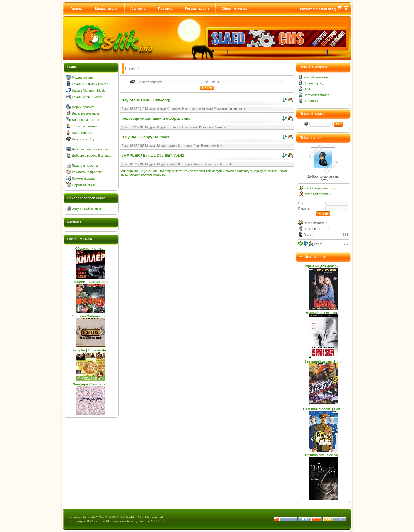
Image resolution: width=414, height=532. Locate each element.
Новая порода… (316, 83)
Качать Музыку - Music (89, 90)
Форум (162, 109)
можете (147, 174)
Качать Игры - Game (87, 97)
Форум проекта (83, 107)
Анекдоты (138, 9)
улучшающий (154, 171)
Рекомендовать (198, 9)
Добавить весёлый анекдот (92, 156)
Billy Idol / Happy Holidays (146, 137)
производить (244, 171)
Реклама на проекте (87, 172)
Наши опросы (82, 133)
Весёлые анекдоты (86, 113)
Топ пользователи (85, 126)
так (187, 171)
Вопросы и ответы (86, 120)
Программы (190, 127)
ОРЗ (307, 89)
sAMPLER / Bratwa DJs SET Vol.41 (153, 155)
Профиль (166, 9)
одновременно (132, 171)
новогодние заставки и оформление (156, 118)
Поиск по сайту (83, 139)
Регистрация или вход (318, 9)
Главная (77, 9)
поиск (230, 171)
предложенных (266, 171)
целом (282, 171)
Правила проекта (85, 166)
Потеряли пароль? (317, 194)
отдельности (174, 171)
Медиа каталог (107, 9)
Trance (198, 164)
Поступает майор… (318, 95)
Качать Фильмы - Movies (90, 84)
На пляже (311, 101)
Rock (197, 146)
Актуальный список (87, 209)
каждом (134, 174)
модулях (159, 174)
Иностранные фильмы (198, 109)
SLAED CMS (96, 517)
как (208, 171)
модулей (218, 171)
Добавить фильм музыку (90, 149)
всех (125, 174)
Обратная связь (234, 9)
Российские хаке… (317, 77)
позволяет (197, 171)
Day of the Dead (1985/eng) (146, 100)
